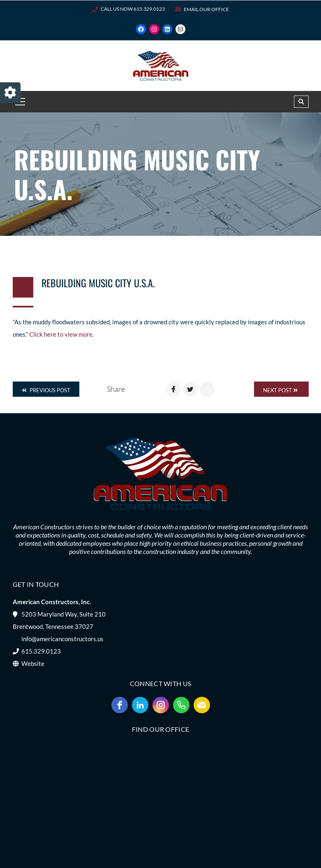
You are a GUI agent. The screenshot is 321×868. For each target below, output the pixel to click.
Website (33, 663)
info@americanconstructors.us (62, 639)
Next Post (280, 390)
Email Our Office (206, 9)
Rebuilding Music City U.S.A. (98, 283)
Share (116, 389)
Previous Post (46, 390)
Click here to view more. (61, 334)
